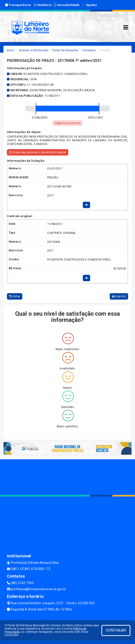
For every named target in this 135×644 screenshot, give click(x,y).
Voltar (15, 296)
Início (11, 50)
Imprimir (119, 296)
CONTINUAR (116, 630)
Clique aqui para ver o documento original (38, 152)
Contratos (89, 50)
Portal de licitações (65, 50)
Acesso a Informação (34, 50)
